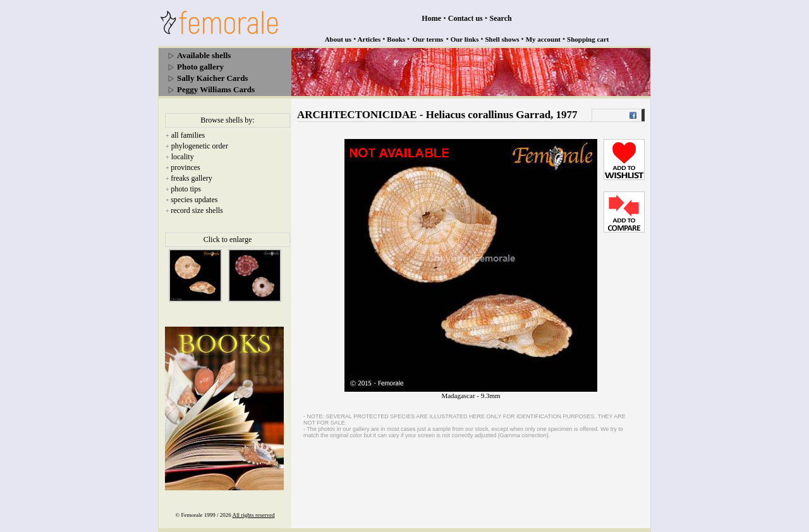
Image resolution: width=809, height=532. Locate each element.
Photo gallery (200, 67)
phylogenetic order (200, 146)
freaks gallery (192, 178)
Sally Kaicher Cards (212, 78)
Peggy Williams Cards (216, 89)
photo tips (186, 189)
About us (338, 39)
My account (543, 39)
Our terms (428, 39)
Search (501, 18)
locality (183, 157)
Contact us (465, 18)
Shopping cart (588, 39)
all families (188, 135)
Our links (465, 39)
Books (396, 39)
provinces (186, 167)
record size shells (197, 210)
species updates (194, 200)
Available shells (204, 55)
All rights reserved (254, 515)
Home (431, 18)
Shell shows (502, 39)
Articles (369, 39)
